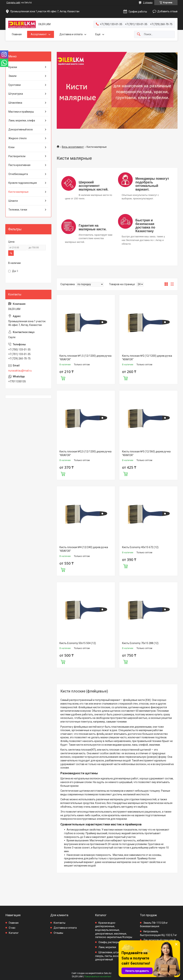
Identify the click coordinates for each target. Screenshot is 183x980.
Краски (13, 67)
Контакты (59, 923)
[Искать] (139, 34)
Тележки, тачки (18, 210)
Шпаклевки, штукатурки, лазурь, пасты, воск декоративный (112, 956)
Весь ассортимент (73, 147)
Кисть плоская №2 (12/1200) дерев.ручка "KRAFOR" (147, 358)
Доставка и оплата (71, 34)
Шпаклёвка (15, 103)
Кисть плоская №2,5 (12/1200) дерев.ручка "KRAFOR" (85, 453)
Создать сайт (13, 3)
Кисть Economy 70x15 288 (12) (140, 643)
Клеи (11, 147)
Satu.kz (108, 973)
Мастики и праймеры (21, 112)
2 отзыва (148, 3)
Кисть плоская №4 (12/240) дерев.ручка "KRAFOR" (84, 549)
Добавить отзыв (167, 11)
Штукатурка (16, 94)
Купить (63, 378)
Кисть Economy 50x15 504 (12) (78, 643)
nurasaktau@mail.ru (20, 371)
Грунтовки (15, 85)
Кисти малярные (18, 192)
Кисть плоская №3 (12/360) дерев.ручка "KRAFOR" (146, 453)
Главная (17, 34)
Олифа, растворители (112, 942)
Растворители (17, 156)
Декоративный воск (21, 129)
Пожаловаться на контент (98, 977)
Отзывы (58, 933)
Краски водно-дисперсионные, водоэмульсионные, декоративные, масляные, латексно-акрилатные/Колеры (114, 930)
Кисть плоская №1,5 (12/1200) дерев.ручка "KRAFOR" (85, 358)
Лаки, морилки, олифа (22, 120)
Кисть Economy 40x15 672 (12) (140, 547)
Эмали (12, 76)
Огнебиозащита (18, 174)
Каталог (14, 933)
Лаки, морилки (107, 947)
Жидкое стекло (18, 138)
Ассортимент (39, 34)
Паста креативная (19, 165)
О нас (12, 928)
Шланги (13, 201)
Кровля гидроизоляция (23, 183)
